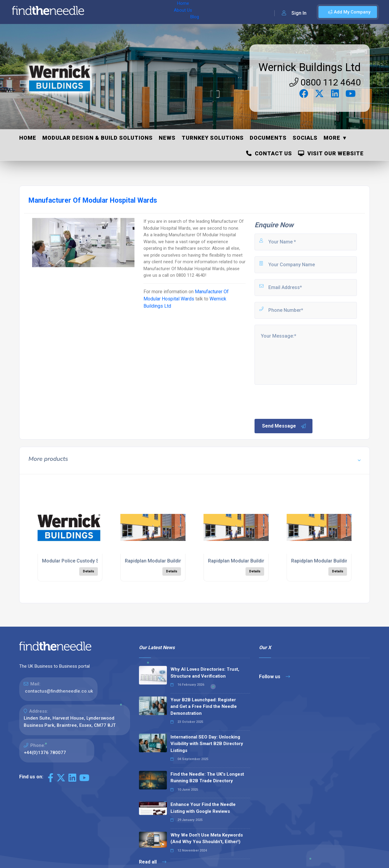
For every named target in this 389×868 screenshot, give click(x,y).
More (332, 138)
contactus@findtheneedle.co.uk (59, 691)
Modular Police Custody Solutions (80, 561)
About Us (129, 12)
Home (106, 12)
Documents (268, 138)
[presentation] (299, 401)
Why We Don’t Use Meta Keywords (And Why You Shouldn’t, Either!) (207, 838)
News (167, 138)
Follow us (274, 677)
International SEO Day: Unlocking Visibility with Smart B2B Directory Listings (207, 744)
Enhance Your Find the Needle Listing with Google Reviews (203, 808)
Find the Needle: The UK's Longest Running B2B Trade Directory (207, 778)
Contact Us (269, 153)
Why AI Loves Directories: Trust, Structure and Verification (205, 673)
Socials (305, 138)
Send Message (284, 426)
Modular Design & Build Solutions (98, 138)
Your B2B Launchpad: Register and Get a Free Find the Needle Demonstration (204, 707)
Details (89, 571)
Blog (150, 12)
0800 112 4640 (325, 82)
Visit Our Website (331, 153)
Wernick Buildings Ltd (310, 67)
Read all (153, 862)
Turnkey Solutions (213, 138)
